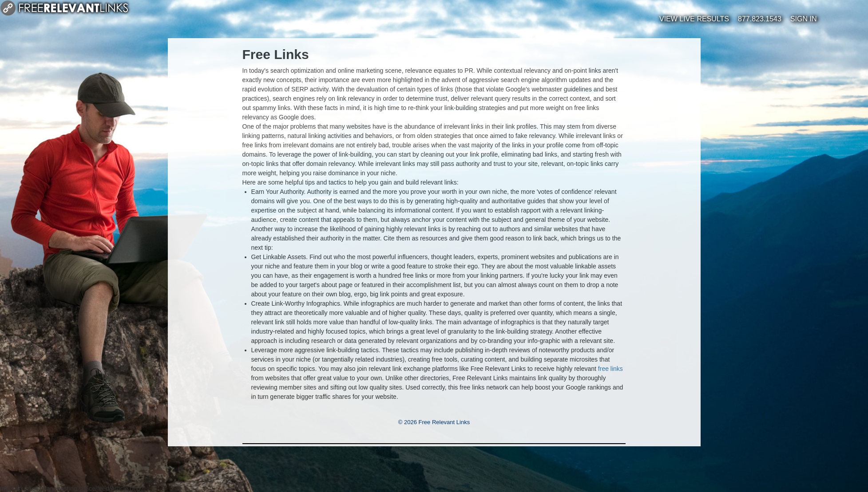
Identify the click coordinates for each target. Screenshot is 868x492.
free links (610, 369)
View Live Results (694, 19)
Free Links (276, 54)
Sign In (804, 19)
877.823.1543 (760, 19)
